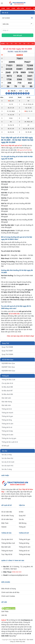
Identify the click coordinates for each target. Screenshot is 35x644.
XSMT (8, 8)
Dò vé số (5, 13)
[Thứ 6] (24, 44)
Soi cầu (5, 451)
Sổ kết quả (5, 446)
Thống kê (5, 376)
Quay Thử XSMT (7, 351)
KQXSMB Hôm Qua (8, 363)
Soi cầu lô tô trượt (8, 462)
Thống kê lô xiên (7, 435)
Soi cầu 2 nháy (7, 455)
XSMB (3, 8)
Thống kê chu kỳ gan (9, 438)
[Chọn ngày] (17, 18)
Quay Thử (6, 343)
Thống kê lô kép (7, 431)
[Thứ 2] (7, 44)
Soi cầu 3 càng (7, 469)
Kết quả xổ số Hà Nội (25, 150)
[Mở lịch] (32, 18)
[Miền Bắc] (3, 44)
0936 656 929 (17, 572)
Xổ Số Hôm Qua (8, 360)
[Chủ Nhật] (33, 44)
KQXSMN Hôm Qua (8, 371)
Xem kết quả (18, 35)
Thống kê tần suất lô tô (10, 442)
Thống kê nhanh (7, 413)
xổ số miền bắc (14, 314)
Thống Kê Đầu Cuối (8, 380)
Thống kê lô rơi (7, 427)
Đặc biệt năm (6, 405)
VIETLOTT (28, 8)
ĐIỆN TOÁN (20, 8)
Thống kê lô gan (7, 416)
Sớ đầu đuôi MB (7, 387)
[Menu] (2, 3)
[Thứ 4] (16, 44)
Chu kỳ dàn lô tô (7, 383)
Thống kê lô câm (7, 424)
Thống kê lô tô (7, 409)
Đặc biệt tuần (6, 398)
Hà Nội (11, 51)
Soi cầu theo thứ (7, 458)
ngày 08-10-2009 (21, 51)
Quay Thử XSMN (7, 354)
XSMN (13, 8)
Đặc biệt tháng (7, 402)
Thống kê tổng (7, 420)
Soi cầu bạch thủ (7, 466)
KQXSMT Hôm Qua (8, 367)
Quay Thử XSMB (7, 347)
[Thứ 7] (28, 44)
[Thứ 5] (20, 44)
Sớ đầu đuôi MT (7, 391)
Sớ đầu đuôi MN (7, 394)
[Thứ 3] (12, 44)
